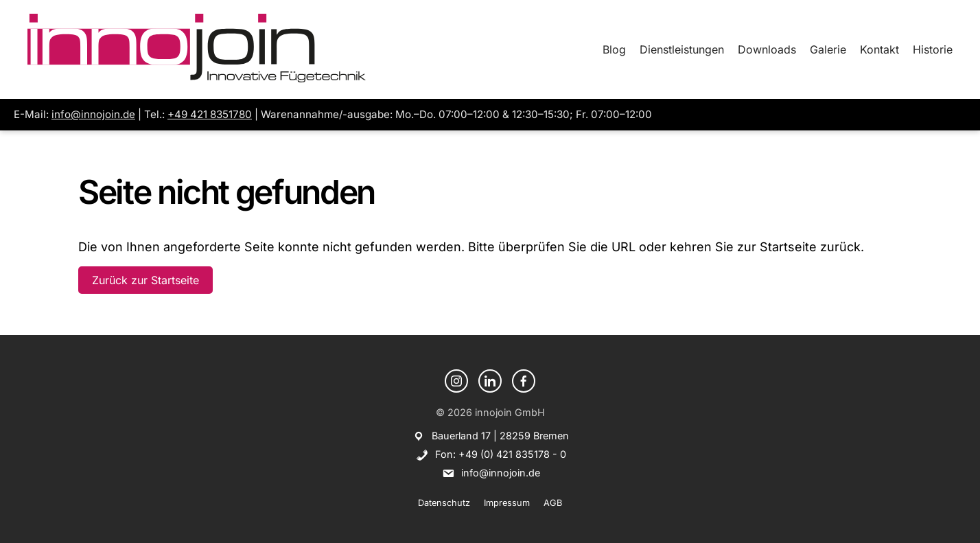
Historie (933, 49)
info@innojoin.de (93, 114)
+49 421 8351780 (210, 114)
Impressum (507, 503)
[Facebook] (524, 381)
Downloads (767, 49)
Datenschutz (444, 503)
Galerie (828, 49)
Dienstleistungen (682, 49)
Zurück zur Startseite (145, 280)
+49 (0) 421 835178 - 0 (512, 454)
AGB (553, 503)
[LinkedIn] (490, 381)
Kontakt (879, 49)
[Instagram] (456, 381)
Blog (614, 49)
